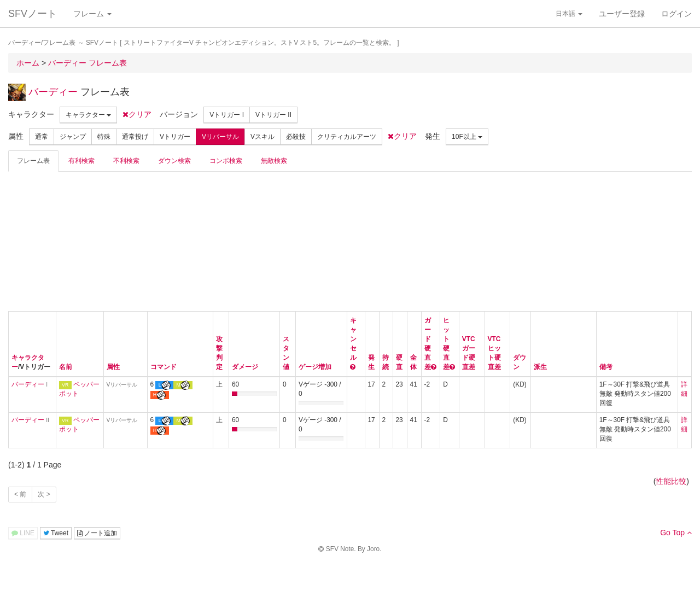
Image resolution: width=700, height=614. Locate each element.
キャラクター (88, 115)
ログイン (676, 14)
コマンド (164, 367)
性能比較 (671, 481)
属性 (113, 367)
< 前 (20, 494)
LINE (23, 533)
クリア (137, 114)
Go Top (676, 533)
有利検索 (81, 161)
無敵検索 (274, 161)
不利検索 (126, 161)
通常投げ (135, 137)
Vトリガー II (273, 115)
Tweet (56, 533)
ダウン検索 (174, 161)
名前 (66, 367)
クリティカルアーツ (347, 137)
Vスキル (262, 137)
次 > (44, 494)
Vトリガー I (227, 115)
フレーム (92, 14)
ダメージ (245, 367)
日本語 (569, 14)
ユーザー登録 (622, 14)
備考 (606, 367)
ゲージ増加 (315, 367)
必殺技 (296, 137)
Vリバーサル (220, 137)
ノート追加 (97, 533)
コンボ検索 (226, 161)
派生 (540, 367)
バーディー (53, 92)
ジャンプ (73, 137)
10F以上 (467, 137)
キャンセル (353, 339)
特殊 (104, 137)
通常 (42, 137)
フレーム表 (33, 161)
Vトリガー (175, 137)
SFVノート (33, 14)
